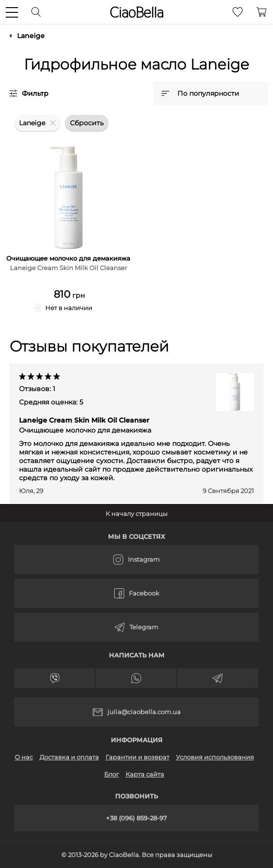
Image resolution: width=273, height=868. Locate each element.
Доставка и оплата (69, 757)
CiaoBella (136, 12)
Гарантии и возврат (137, 757)
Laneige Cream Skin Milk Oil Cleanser (85, 425)
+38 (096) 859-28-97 (136, 818)
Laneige (31, 36)
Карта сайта (145, 774)
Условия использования (215, 757)
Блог (112, 774)
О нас (24, 757)
